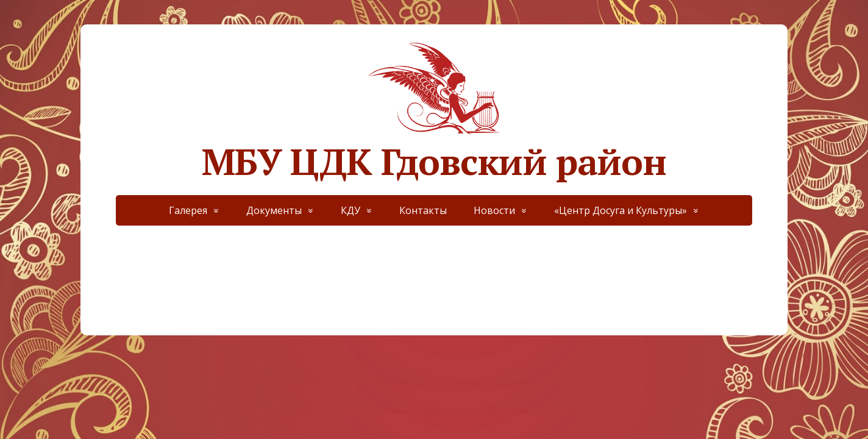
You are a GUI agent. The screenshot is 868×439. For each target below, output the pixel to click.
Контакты (423, 210)
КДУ (350, 210)
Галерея (188, 210)
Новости (494, 210)
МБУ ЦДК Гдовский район (434, 110)
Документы (274, 210)
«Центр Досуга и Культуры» (621, 210)
